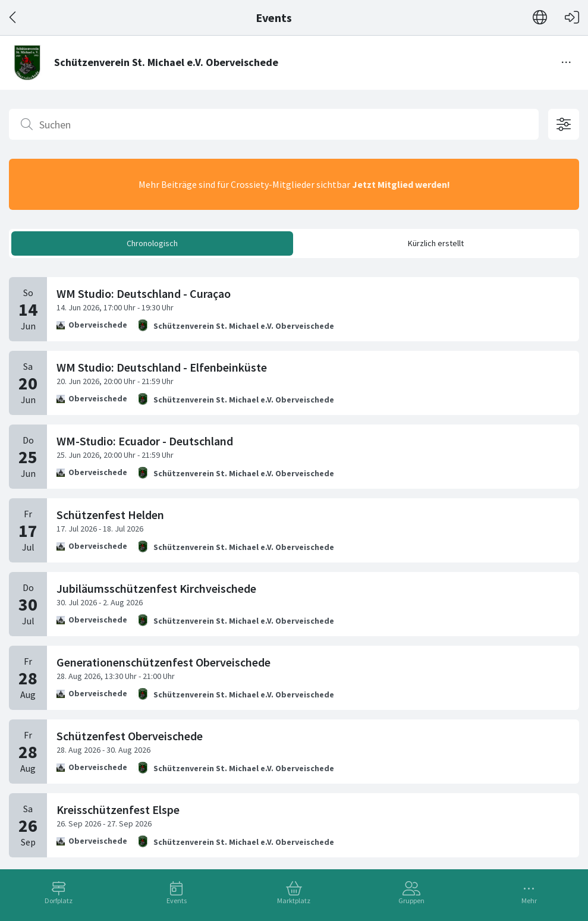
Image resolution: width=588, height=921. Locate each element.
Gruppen (411, 900)
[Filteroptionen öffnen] (564, 124)
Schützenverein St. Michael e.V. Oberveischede (244, 326)
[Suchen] (274, 124)
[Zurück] (13, 18)
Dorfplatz (59, 900)
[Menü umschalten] (567, 62)
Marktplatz (294, 900)
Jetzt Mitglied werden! (401, 184)
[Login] (572, 18)
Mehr (529, 900)
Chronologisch (152, 243)
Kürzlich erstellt (436, 243)
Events (177, 900)
